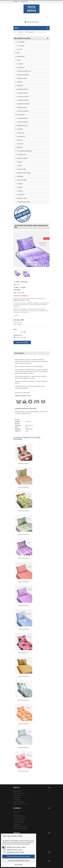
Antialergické (21, 136)
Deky (19, 60)
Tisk (18, 284)
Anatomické (21, 133)
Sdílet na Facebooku (22, 282)
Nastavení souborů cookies (20, 804)
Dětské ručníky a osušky (24, 173)
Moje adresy (17, 797)
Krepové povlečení (23, 93)
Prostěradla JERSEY (23, 122)
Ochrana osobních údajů (20, 818)
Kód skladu (17, 290)
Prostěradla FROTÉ (23, 118)
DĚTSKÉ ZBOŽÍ (21, 57)
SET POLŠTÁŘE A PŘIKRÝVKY (24, 151)
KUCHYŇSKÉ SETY (22, 155)
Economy (20, 140)
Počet (15, 329)
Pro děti (20, 49)
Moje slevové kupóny (19, 802)
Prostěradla (21, 67)
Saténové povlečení (23, 96)
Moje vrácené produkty (19, 793)
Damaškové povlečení (23, 104)
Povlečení (20, 64)
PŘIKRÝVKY (20, 147)
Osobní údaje (17, 800)
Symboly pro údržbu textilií (20, 826)
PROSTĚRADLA (21, 115)
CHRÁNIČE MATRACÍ (22, 126)
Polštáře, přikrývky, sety (24, 71)
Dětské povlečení (22, 107)
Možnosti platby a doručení (20, 829)
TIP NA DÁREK (20, 42)
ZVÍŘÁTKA (19, 82)
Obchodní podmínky (19, 822)
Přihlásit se (16, 1)
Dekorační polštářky (23, 75)
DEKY (18, 53)
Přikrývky (20, 191)
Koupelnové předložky (24, 202)
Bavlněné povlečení (23, 89)
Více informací (19, 353)
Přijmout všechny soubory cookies (19, 856)
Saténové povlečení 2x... (24, 700)
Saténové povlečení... (24, 463)
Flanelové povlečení (23, 100)
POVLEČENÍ (20, 86)
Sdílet (16, 287)
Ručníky (20, 162)
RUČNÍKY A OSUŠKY (22, 158)
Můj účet (17, 788)
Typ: (15, 293)
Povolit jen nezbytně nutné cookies (19, 861)
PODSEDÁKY (20, 176)
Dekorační (20, 144)
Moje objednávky (18, 791)
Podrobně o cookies (19, 820)
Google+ (23, 287)
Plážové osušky (22, 169)
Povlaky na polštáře (23, 111)
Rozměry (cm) (18, 335)
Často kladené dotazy (19, 816)
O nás (15, 814)
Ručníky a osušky (22, 198)
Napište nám (24, 1)
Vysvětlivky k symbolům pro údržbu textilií (25, 408)
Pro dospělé (21, 46)
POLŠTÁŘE (19, 129)
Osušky (19, 166)
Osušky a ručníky (22, 78)
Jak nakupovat (17, 824)
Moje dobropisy (17, 795)
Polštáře (20, 187)
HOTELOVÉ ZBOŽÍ (21, 180)
